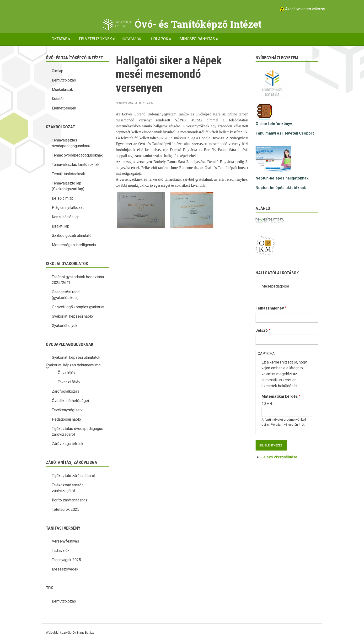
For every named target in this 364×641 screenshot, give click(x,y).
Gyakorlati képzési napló (72, 316)
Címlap (58, 71)
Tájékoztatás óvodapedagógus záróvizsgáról (78, 432)
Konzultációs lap (66, 217)
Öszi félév (67, 373)
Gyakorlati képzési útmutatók (76, 357)
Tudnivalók (61, 551)
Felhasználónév (270, 308)
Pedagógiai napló (66, 419)
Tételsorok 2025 (66, 509)
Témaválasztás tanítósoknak (76, 165)
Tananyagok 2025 (66, 560)
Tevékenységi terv (67, 410)
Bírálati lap (61, 226)
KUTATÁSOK (131, 39)
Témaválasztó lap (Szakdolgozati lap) (68, 186)
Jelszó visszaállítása (279, 457)
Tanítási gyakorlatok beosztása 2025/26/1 (78, 280)
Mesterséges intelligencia (74, 245)
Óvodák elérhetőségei (70, 401)
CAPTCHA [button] (266, 354)
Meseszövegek (65, 569)
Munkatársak (62, 90)
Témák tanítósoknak (68, 174)
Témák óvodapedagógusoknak (77, 155)
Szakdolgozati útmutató (72, 236)
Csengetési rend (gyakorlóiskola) (66, 295)
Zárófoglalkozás (66, 391)
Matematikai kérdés (280, 396)
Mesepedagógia (275, 286)
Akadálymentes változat (305, 9)
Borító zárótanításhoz (70, 500)
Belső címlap (63, 198)
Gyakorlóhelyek (65, 326)
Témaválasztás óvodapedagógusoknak (71, 143)
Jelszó (262, 330)
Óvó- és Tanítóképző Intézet (198, 24)
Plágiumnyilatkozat (68, 208)
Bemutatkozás (64, 80)
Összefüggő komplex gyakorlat (78, 307)
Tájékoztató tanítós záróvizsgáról (68, 488)
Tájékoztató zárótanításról (73, 476)
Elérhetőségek (64, 108)
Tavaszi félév (69, 382)
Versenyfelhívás (65, 541)
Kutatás (58, 99)
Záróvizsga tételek (68, 444)
